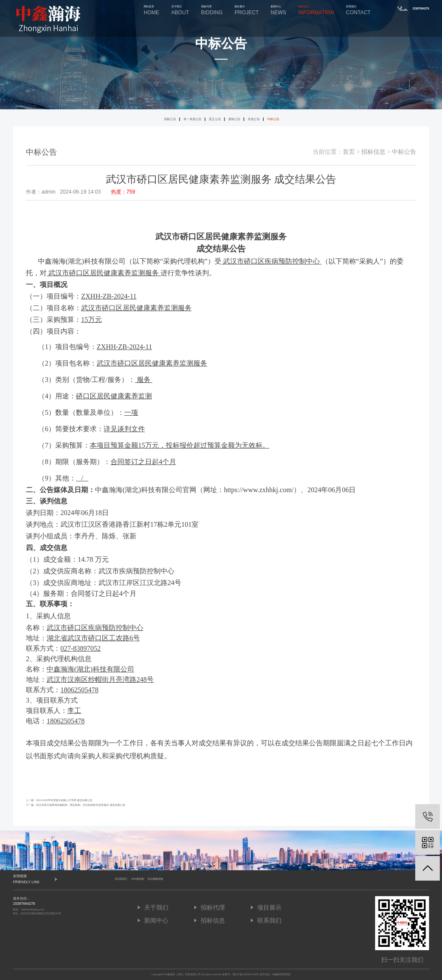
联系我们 (358, 10)
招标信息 (316, 10)
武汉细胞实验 (155, 879)
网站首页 (152, 10)
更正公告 (215, 119)
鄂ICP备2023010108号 (246, 974)
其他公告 (254, 119)
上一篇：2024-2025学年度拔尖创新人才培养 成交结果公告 (59, 800)
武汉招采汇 (121, 879)
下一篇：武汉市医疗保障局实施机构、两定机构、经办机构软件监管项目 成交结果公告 (76, 805)
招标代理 (212, 10)
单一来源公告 (193, 119)
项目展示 (246, 10)
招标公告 (170, 119)
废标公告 (234, 119)
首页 (349, 152)
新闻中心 (278, 10)
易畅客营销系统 (281, 974)
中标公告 (273, 119)
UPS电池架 (138, 879)
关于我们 (180, 10)
